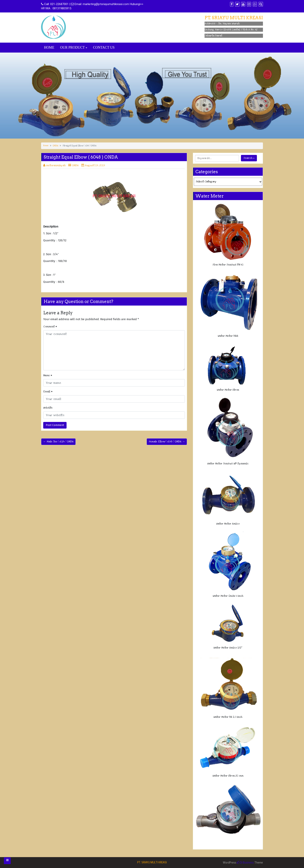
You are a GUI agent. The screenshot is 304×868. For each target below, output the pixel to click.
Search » (249, 158)
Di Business (245, 863)
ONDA (55, 146)
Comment (50, 327)
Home (46, 146)
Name (48, 375)
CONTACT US (104, 47)
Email (48, 392)
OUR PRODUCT (72, 47)
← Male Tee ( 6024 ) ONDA (58, 442)
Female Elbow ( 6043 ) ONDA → (167, 442)
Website (48, 408)
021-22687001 (59, 4)
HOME (49, 47)
